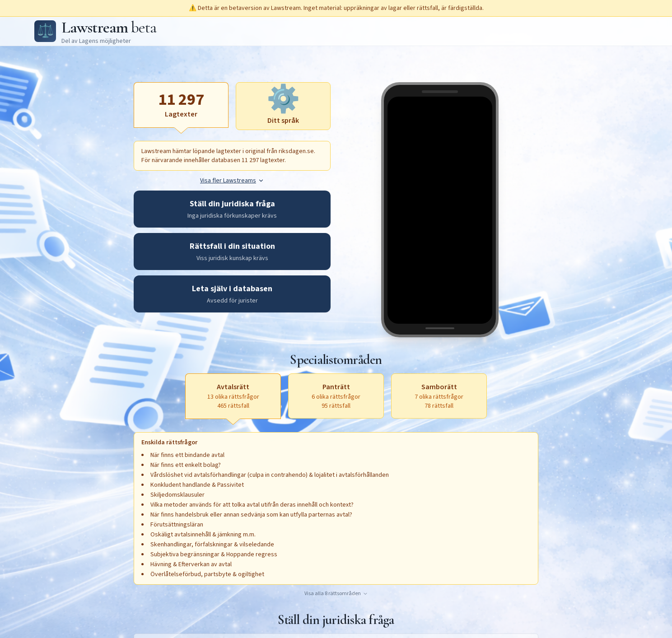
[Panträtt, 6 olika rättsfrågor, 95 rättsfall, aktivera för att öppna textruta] (336, 396)
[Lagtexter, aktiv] (181, 105)
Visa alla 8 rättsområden (336, 594)
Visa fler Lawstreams (232, 181)
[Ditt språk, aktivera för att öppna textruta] (283, 106)
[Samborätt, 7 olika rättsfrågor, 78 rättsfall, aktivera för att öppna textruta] (439, 396)
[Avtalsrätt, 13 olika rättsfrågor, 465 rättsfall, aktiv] (233, 396)
